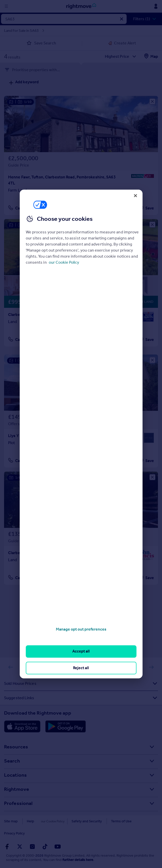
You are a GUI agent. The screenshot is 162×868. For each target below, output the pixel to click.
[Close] (135, 196)
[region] (81, 434)
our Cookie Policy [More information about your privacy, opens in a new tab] (64, 262)
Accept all (81, 651)
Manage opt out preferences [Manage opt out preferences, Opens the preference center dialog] (81, 629)
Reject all (81, 668)
